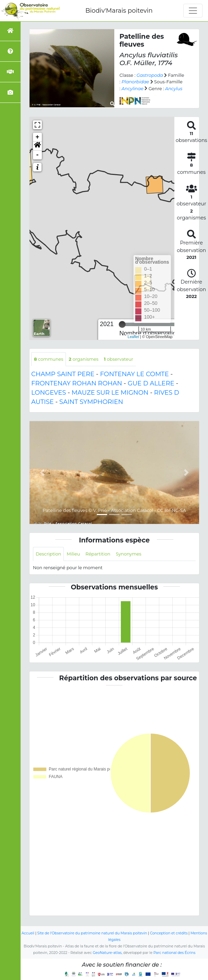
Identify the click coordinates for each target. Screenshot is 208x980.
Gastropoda (150, 75)
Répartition (98, 554)
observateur (119, 359)
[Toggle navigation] (193, 11)
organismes (83, 359)
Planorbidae (135, 82)
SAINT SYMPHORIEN (91, 402)
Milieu (73, 554)
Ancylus (174, 89)
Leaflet (133, 337)
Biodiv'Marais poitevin (119, 11)
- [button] (38, 155)
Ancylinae (132, 89)
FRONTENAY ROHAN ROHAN (77, 383)
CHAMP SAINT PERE (63, 374)
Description (48, 554)
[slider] (122, 324)
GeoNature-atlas (107, 953)
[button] (37, 146)
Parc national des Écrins (174, 953)
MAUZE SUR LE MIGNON (110, 393)
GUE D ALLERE (151, 383)
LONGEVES (49, 393)
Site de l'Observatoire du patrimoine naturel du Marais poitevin (92, 933)
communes (49, 359)
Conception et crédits (169, 933)
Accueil (28, 933)
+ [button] (38, 137)
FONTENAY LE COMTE (134, 374)
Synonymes (128, 554)
